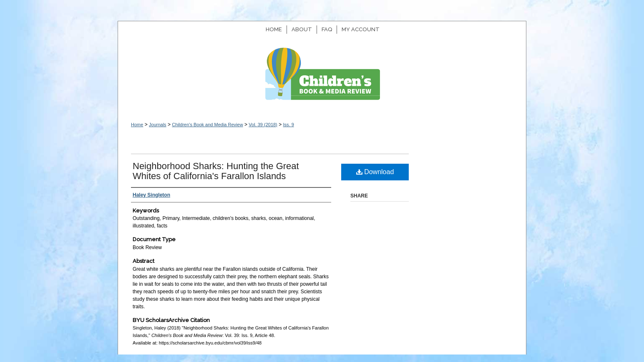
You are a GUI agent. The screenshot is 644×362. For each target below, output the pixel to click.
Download (375, 172)
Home (137, 125)
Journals (158, 125)
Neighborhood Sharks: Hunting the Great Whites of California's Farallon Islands (216, 171)
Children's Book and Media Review (322, 78)
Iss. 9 (288, 125)
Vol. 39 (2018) (263, 125)
